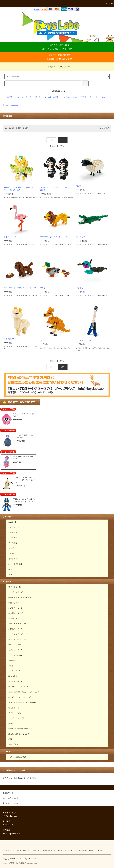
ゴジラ (11, 666)
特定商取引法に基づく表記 (52, 850)
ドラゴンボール (15, 671)
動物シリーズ (14, 603)
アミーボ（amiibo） (16, 655)
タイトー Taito (15, 713)
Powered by (20, 863)
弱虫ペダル (13, 676)
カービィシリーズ (15, 592)
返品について (37, 850)
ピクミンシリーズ (15, 650)
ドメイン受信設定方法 (17, 757)
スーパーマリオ (27, 97)
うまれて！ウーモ (15, 681)
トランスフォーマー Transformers (22, 702)
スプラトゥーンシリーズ (18, 639)
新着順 (25, 128)
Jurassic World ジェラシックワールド (24, 692)
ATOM (100, 850)
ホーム (5, 105)
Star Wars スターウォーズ (19, 697)
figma (11, 723)
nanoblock (14, 105)
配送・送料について (25, 850)
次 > (63, 140)
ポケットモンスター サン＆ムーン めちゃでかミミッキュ (25, 480)
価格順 (18, 128)
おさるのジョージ (15, 608)
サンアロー (63, 67)
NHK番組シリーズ (16, 613)
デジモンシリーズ (15, 645)
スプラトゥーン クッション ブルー (93, 97)
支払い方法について (10, 850)
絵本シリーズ (41, 97)
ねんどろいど (14, 708)
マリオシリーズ (15, 587)
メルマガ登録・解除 (85, 850)
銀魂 (10, 739)
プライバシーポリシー (70, 850)
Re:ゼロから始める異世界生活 (20, 729)
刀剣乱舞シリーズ (15, 629)
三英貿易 (50, 67)
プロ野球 (12, 661)
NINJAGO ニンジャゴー (18, 687)
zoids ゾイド (13, 744)
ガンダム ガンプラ (16, 718)
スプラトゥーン (13, 97)
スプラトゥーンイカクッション (65, 97)
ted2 (50, 97)
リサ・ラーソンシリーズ (18, 624)
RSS (95, 850)
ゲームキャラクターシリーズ (20, 598)
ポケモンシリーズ (15, 634)
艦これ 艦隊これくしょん (19, 734)
